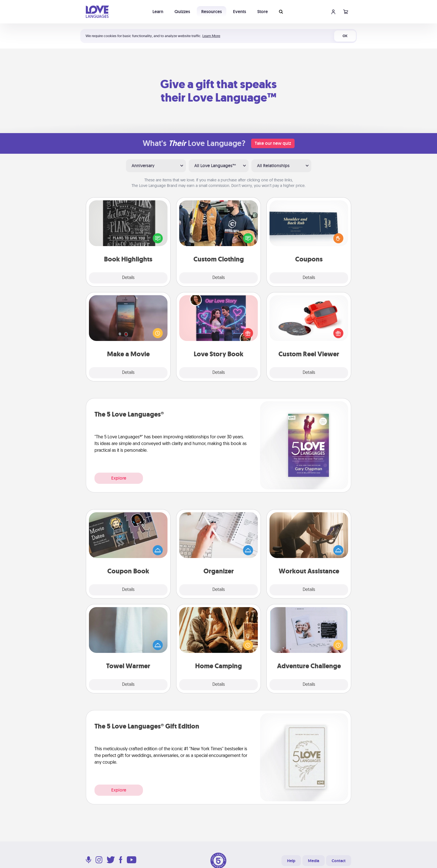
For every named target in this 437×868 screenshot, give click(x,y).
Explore (119, 478)
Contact (339, 861)
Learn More (211, 36)
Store (263, 12)
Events (240, 12)
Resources (212, 12)
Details (128, 278)
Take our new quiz (273, 143)
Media (314, 861)
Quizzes (182, 12)
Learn (158, 12)
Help (291, 861)
